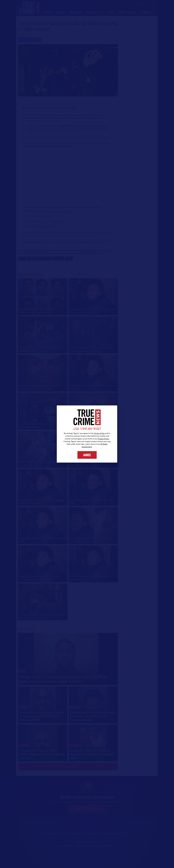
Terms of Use (99, 433)
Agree (87, 455)
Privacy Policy (103, 439)
